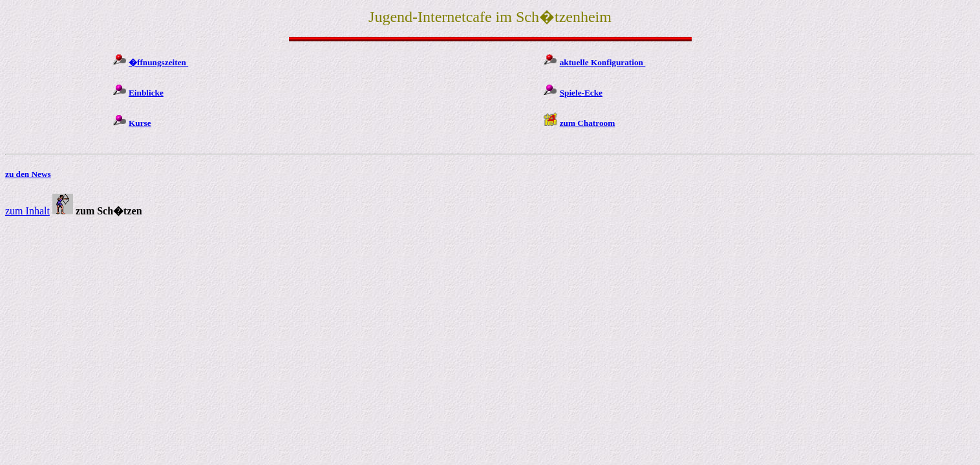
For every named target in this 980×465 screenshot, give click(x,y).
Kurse (140, 123)
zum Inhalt (27, 211)
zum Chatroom (588, 123)
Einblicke (146, 93)
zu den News (28, 174)
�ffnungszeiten (158, 62)
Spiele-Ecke (581, 93)
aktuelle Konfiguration (603, 62)
